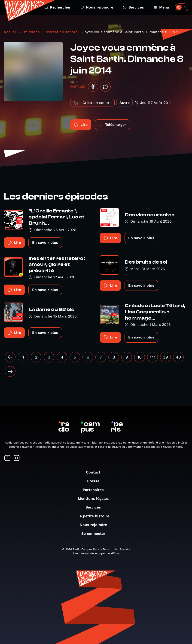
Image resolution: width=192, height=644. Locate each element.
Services (133, 7)
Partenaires (96, 490)
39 (165, 357)
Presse (96, 481)
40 (178, 357)
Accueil (10, 32)
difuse (115, 553)
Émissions (31, 32)
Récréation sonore (61, 32)
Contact (96, 472)
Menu (161, 7)
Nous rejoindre (97, 7)
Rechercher (58, 7)
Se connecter (96, 534)
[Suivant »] (10, 371)
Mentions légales (96, 498)
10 (140, 357)
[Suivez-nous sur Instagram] (17, 458)
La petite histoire (96, 516)
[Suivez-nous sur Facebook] (7, 458)
